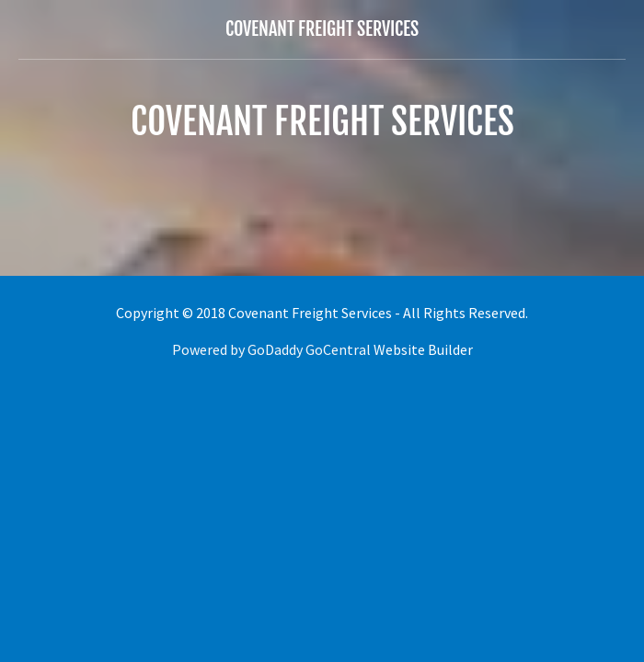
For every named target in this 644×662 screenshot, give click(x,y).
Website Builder (423, 349)
